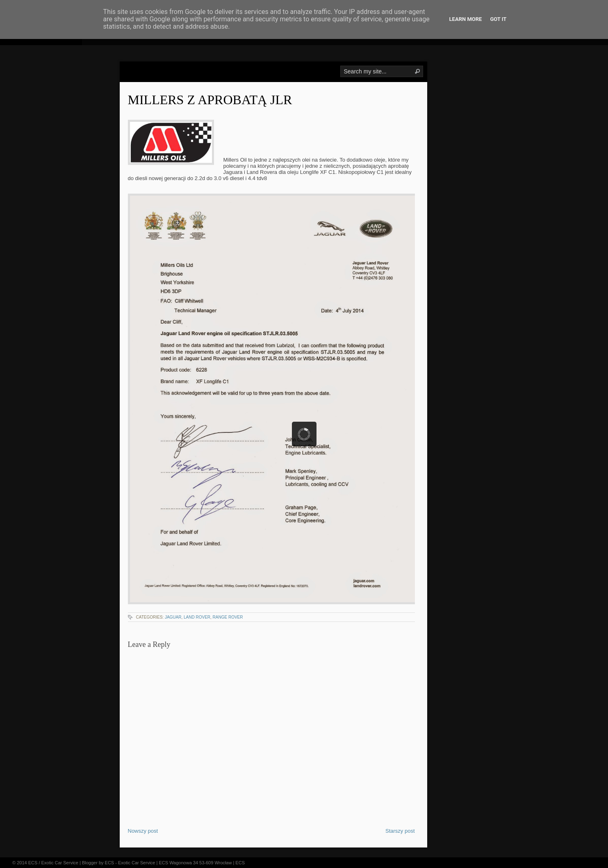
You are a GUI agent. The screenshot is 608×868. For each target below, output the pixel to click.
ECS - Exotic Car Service (130, 863)
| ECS (239, 863)
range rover (228, 617)
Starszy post (400, 831)
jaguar (173, 617)
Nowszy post (143, 831)
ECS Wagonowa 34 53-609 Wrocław (195, 863)
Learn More (466, 19)
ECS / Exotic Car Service (53, 863)
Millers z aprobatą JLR (210, 100)
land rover (197, 617)
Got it (498, 19)
